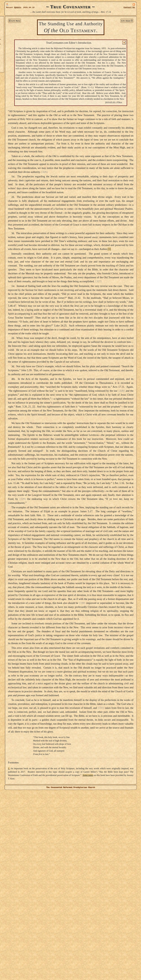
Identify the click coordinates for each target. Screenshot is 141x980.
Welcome (12, 20)
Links (10, 68)
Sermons (12, 35)
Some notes (67, 967)
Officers (11, 59)
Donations (12, 30)
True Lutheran (15, 54)
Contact (129, 8)
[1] (66, 307)
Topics (11, 39)
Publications (14, 49)
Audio (10, 63)
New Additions (15, 25)
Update (18, 8)
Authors (11, 44)
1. (37, 957)
